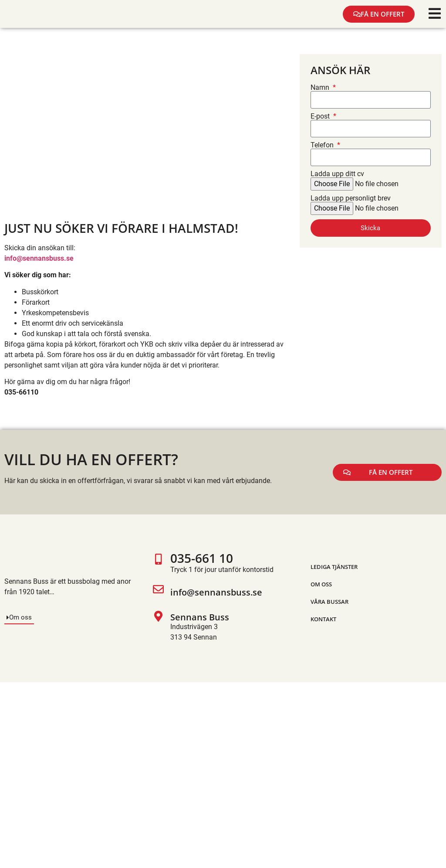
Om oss (321, 584)
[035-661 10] (158, 565)
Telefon (323, 145)
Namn (321, 88)
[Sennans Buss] (158, 627)
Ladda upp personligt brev (351, 198)
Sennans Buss (200, 617)
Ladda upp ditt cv (337, 174)
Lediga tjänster (334, 567)
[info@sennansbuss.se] (158, 593)
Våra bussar (329, 602)
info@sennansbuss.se (216, 592)
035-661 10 (202, 558)
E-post (321, 116)
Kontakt (323, 619)
